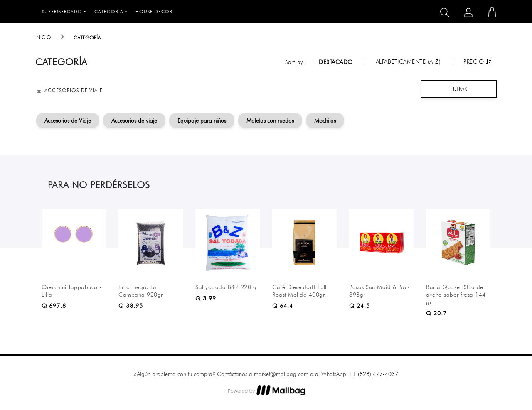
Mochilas (325, 120)
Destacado (336, 62)
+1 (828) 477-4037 (373, 374)
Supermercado (62, 12)
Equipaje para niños (202, 120)
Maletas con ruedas (270, 120)
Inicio (43, 37)
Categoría (109, 12)
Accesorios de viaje (134, 120)
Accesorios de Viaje (68, 120)
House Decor (154, 12)
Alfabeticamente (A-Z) (408, 61)
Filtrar (459, 89)
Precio (478, 61)
